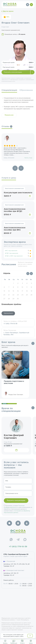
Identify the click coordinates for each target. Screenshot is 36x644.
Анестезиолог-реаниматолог (14, 189)
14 (9, 291)
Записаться (8, 313)
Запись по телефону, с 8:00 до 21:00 (18, 323)
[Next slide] (21, 168)
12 (31, 287)
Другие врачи (7, 11)
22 (13, 295)
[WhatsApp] (11, 540)
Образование (26, 90)
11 (27, 287)
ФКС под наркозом (11, 251)
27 (4, 299)
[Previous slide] (15, 168)
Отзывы (7, 126)
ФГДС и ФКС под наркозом (14, 256)
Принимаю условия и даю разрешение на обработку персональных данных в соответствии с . (18, 509)
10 (22, 287)
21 (9, 295)
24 (22, 295)
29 (13, 299)
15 (13, 291)
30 (18, 299)
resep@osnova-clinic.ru (18, 639)
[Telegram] (18, 540)
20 (4, 295)
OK (30, 636)
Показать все (9, 115)
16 (18, 291)
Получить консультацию (13, 72)
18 (27, 291)
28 (9, 299)
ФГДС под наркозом (12, 253)
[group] (18, 147)
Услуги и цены (9, 178)
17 (22, 291)
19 (31, 291)
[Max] (25, 540)
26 (31, 295)
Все (33, 343)
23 (18, 295)
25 (27, 295)
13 (4, 291)
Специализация (9, 90)
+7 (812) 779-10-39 (18, 547)
